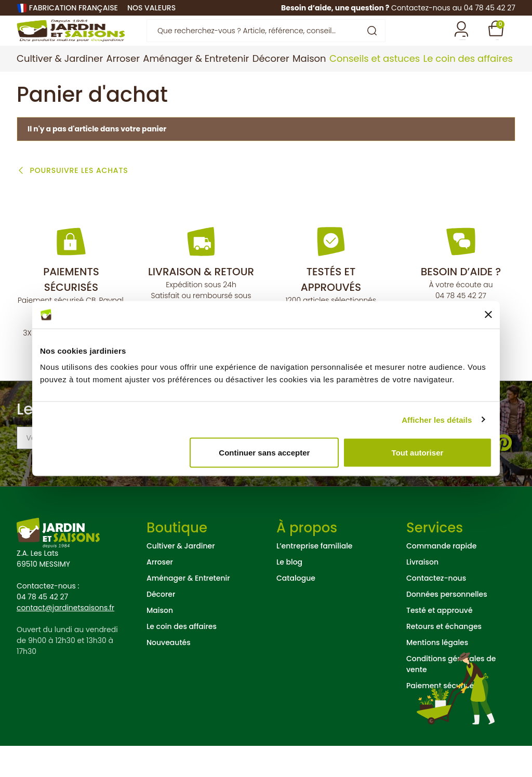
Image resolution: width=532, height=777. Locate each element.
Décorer (161, 625)
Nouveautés (169, 674)
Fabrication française (74, 8)
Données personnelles (447, 625)
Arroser (160, 593)
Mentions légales (437, 674)
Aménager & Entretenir (188, 609)
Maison (160, 641)
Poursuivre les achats (78, 202)
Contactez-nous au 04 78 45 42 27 (453, 8)
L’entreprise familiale (314, 577)
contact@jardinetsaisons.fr (65, 639)
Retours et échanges (444, 658)
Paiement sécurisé (440, 717)
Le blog (289, 593)
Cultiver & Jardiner (181, 577)
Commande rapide (441, 577)
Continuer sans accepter (264, 453)
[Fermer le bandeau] (488, 315)
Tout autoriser (418, 453)
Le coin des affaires (182, 658)
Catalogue (296, 609)
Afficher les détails (437, 419)
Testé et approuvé (440, 641)
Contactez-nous (436, 609)
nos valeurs (151, 8)
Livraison (422, 593)
